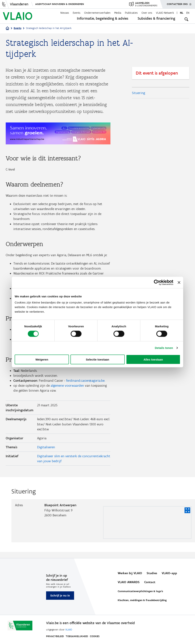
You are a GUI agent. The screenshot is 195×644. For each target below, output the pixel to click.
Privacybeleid (55, 636)
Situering (139, 93)
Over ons (147, 13)
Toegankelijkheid (77, 636)
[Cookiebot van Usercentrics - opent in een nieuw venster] (157, 283)
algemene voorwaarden (67, 390)
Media (118, 13)
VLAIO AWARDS (129, 582)
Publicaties (131, 13)
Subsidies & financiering (156, 18)
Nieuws (65, 13)
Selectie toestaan (98, 359)
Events (77, 13)
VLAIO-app (169, 573)
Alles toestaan (153, 359)
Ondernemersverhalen (97, 13)
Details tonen (164, 348)
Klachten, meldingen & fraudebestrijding (142, 600)
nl (182, 13)
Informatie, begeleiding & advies (103, 18)
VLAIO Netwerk (165, 13)
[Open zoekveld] (186, 19)
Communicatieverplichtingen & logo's (140, 591)
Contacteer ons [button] (177, 3)
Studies (152, 573)
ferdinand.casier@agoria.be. (86, 385)
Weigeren (42, 359)
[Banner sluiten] (179, 283)
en (188, 13)
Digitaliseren (46, 453)
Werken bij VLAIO (130, 573)
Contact (150, 582)
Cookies (95, 636)
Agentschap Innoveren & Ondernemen (60, 4)
